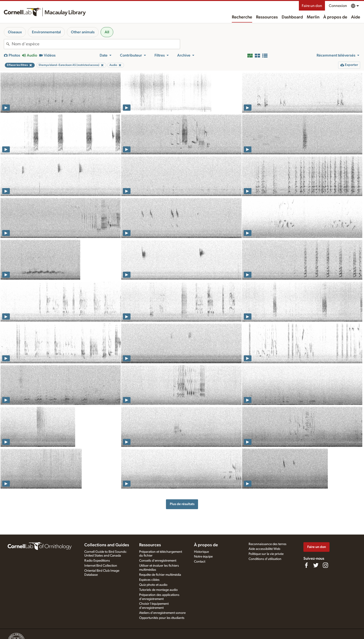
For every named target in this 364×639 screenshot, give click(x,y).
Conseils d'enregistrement (158, 561)
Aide (356, 17)
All (107, 32)
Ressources (267, 17)
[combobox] (96, 44)
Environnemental (46, 32)
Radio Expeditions (97, 561)
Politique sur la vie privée (266, 554)
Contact (200, 562)
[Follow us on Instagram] (325, 565)
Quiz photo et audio (153, 585)
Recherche (242, 17)
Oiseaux (15, 32)
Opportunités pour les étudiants (162, 618)
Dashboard (292, 17)
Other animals (83, 32)
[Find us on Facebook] (306, 565)
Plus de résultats (182, 504)
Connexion (338, 6)
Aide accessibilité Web (264, 549)
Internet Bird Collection (101, 566)
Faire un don (312, 6)
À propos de (335, 17)
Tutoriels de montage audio (158, 590)
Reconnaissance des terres (267, 544)
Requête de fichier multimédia (160, 575)
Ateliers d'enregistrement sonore (162, 613)
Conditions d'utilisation (265, 559)
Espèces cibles (149, 580)
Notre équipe (203, 557)
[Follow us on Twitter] (316, 565)
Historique (201, 552)
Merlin (313, 17)
